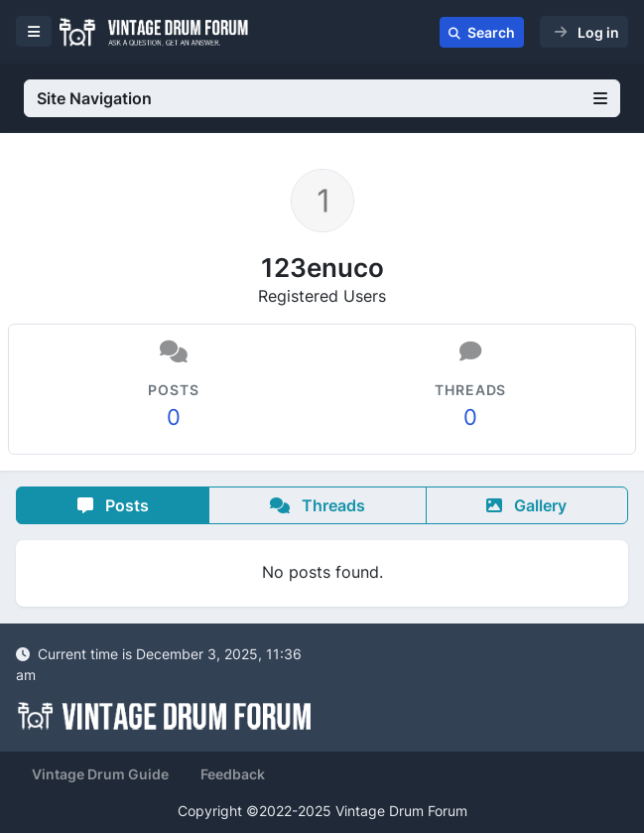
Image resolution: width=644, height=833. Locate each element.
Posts (113, 505)
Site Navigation (322, 98)
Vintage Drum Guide (100, 774)
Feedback (233, 774)
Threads (318, 505)
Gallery (526, 505)
